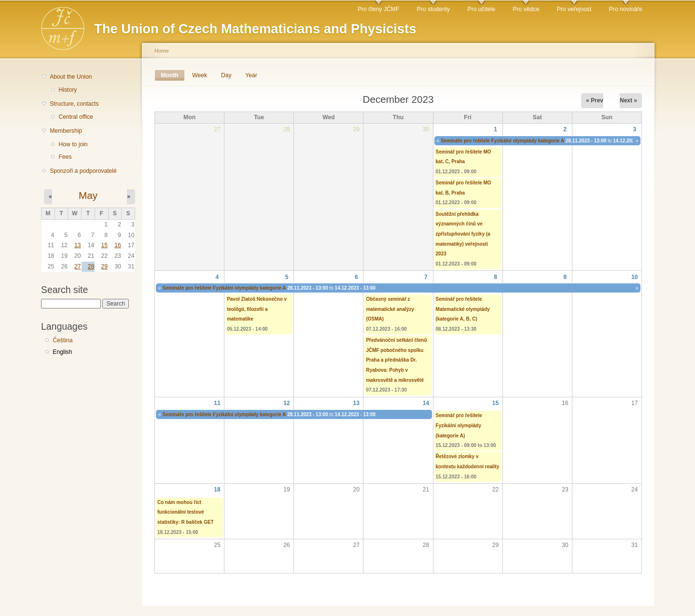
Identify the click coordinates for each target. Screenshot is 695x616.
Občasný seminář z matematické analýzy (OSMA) (390, 309)
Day (226, 75)
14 (426, 403)
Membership (66, 131)
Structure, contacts (74, 104)
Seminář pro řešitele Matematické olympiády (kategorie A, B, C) (463, 309)
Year (251, 75)
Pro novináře (626, 9)
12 (287, 403)
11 (217, 403)
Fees (65, 157)
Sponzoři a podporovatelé (83, 171)
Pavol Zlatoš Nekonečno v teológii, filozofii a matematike (257, 309)
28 (91, 266)
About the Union (71, 77)
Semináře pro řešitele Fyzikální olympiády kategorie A (502, 141)
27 (78, 266)
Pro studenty (433, 9)
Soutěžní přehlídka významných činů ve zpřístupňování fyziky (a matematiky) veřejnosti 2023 (463, 234)
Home (162, 51)
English (62, 352)
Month (173, 75)
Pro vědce (526, 9)
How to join (73, 144)
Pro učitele (481, 9)
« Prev (595, 100)
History (68, 90)
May (88, 195)
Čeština (63, 340)
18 (217, 490)
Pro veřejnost (574, 9)
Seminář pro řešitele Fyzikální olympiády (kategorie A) (459, 425)
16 (118, 245)
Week (200, 75)
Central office (76, 117)
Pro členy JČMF (378, 9)
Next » (628, 100)
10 (635, 277)
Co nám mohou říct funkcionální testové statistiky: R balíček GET (186, 512)
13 (78, 245)
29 (104, 266)
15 (104, 245)
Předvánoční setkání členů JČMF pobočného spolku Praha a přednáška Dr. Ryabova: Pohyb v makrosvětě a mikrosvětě (396, 360)
